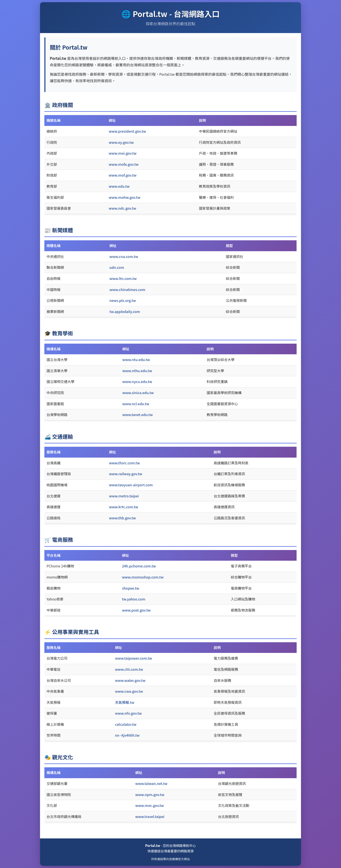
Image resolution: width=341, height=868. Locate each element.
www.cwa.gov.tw (129, 691)
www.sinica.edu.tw (138, 393)
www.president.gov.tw (127, 131)
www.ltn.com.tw (123, 278)
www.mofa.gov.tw (124, 164)
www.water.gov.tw (130, 680)
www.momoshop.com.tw (143, 577)
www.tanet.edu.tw (138, 415)
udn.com (117, 267)
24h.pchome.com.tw (139, 566)
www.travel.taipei (150, 816)
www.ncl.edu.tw (136, 404)
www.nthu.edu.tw (137, 371)
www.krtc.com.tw (124, 507)
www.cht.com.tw (129, 669)
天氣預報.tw (125, 702)
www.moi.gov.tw (123, 153)
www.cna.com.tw (124, 256)
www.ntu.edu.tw (136, 360)
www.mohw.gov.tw (125, 197)
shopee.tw (131, 588)
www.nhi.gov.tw (128, 713)
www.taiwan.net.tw (151, 783)
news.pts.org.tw (123, 300)
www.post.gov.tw (136, 610)
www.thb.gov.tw (122, 518)
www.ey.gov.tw (121, 142)
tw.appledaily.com (125, 311)
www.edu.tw (119, 186)
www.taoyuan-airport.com (131, 485)
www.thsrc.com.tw (124, 463)
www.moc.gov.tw (150, 805)
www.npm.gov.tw (150, 794)
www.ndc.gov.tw (123, 208)
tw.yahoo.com (134, 599)
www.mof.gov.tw (123, 175)
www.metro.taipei (124, 496)
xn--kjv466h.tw (127, 735)
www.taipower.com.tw (134, 658)
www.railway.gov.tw (126, 474)
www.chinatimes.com (127, 289)
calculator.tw (126, 724)
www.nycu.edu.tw (137, 381)
